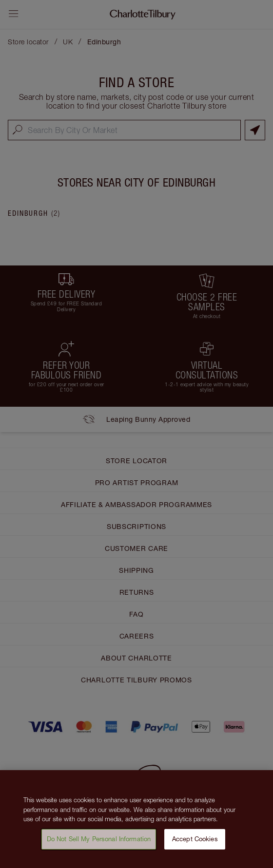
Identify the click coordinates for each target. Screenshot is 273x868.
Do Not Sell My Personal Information (99, 844)
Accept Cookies (195, 844)
